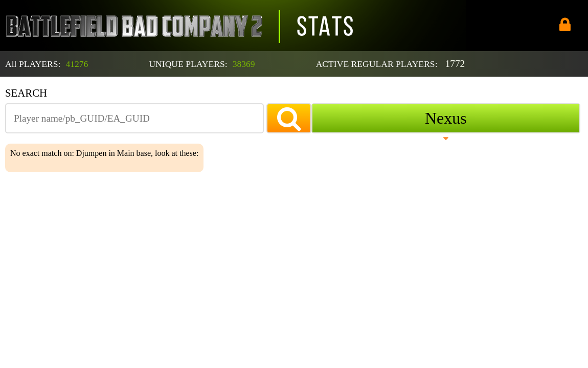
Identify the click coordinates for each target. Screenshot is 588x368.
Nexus (446, 118)
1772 (455, 64)
